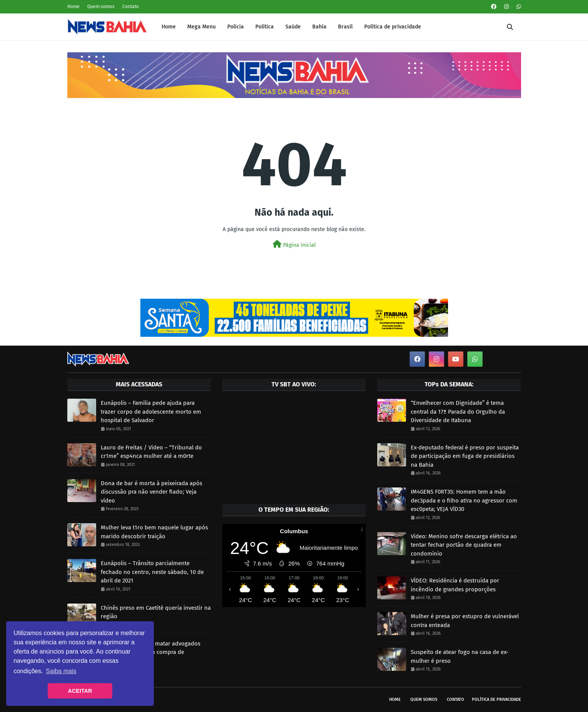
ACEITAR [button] (80, 691)
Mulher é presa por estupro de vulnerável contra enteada (465, 621)
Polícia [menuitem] (236, 27)
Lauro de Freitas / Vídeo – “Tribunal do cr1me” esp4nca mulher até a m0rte (151, 452)
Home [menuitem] (169, 27)
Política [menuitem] (265, 27)
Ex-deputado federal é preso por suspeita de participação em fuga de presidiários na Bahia (465, 456)
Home (73, 7)
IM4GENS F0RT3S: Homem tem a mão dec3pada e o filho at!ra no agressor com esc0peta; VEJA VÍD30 (464, 500)
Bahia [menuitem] (319, 27)
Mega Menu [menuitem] (202, 27)
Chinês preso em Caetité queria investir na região (156, 612)
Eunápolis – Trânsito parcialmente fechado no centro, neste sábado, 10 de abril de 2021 (152, 572)
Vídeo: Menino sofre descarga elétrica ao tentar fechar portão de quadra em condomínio (464, 545)
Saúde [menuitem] (293, 27)
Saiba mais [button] (61, 671)
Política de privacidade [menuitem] (393, 27)
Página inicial (294, 244)
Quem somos (101, 7)
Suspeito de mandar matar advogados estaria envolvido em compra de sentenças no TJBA (151, 652)
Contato (131, 7)
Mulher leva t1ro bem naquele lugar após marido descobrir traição (154, 532)
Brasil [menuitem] (345, 27)
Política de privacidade (496, 700)
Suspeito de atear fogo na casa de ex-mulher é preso (460, 656)
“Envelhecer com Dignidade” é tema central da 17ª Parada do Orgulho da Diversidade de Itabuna (458, 412)
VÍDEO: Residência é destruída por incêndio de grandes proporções (455, 585)
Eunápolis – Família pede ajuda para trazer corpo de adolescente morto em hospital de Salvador (151, 412)
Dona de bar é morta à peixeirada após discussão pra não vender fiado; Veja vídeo (152, 492)
